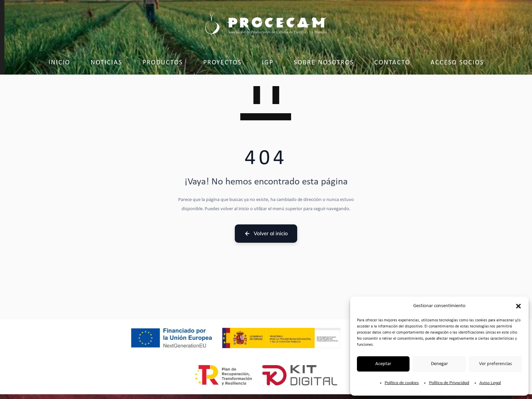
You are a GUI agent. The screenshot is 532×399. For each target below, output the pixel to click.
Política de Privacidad (449, 383)
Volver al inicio (266, 233)
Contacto (392, 63)
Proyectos (222, 63)
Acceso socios (457, 63)
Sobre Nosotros (324, 63)
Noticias (106, 63)
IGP (268, 63)
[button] (518, 306)
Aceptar (383, 364)
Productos (163, 63)
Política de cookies (402, 383)
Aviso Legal (490, 383)
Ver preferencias (496, 364)
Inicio (59, 63)
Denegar (439, 364)
